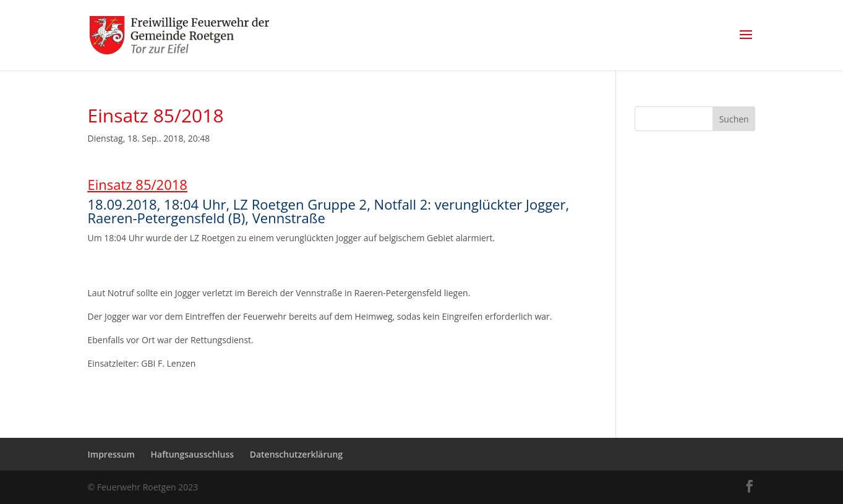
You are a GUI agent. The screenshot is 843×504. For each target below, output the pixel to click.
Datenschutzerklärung (296, 454)
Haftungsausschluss (192, 454)
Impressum (111, 454)
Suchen (734, 119)
